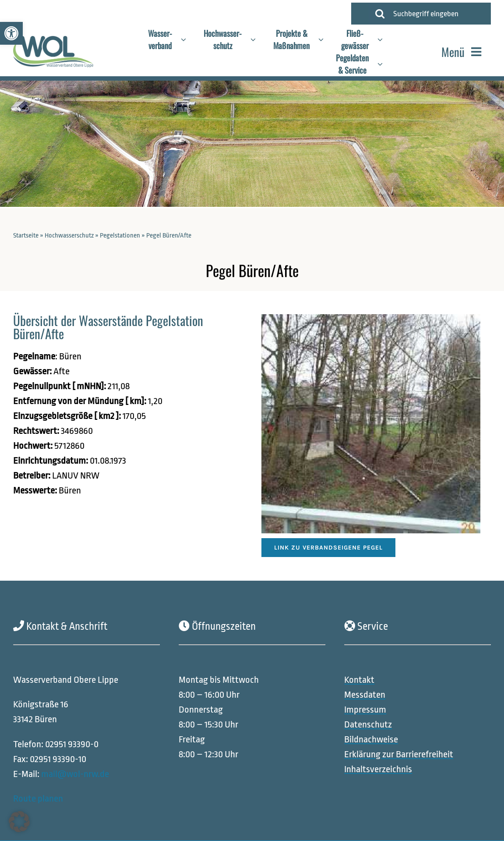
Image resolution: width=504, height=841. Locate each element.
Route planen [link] (38, 799)
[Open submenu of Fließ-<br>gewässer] (384, 39)
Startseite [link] (26, 236)
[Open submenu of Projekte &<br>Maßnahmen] (325, 39)
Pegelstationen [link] (120, 236)
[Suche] (380, 14)
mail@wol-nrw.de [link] (75, 774)
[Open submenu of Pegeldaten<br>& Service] (384, 64)
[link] (11, 33)
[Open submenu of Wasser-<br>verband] (188, 39)
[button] (19, 822)
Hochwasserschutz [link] (69, 236)
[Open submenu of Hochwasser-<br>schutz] (257, 39)
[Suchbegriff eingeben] (439, 14)
